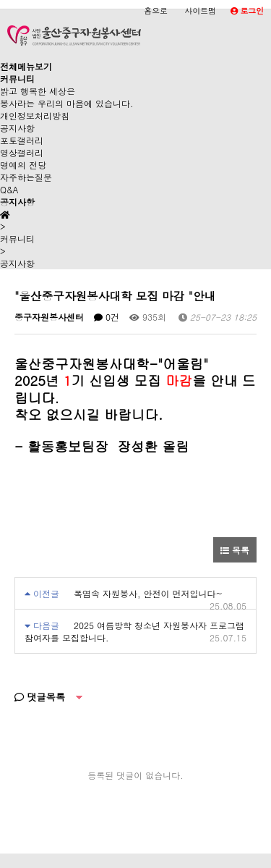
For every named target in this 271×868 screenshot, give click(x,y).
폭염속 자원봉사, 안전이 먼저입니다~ (148, 593)
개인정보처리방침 (35, 115)
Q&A (9, 189)
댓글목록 (40, 697)
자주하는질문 (26, 177)
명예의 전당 (23, 165)
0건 (107, 317)
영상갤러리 (22, 152)
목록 (235, 550)
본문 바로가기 (0, 0)
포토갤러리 (22, 140)
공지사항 (17, 128)
